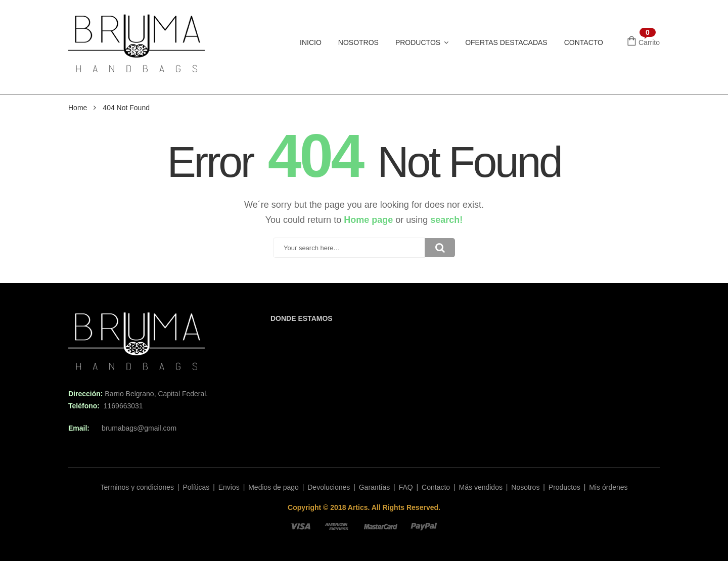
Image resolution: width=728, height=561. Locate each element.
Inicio (311, 42)
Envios (229, 487)
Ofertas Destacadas (506, 42)
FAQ (406, 487)
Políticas (196, 487)
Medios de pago (274, 487)
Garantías (374, 487)
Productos (418, 42)
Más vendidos (481, 487)
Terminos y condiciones (137, 487)
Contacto (584, 42)
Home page (368, 220)
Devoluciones (329, 487)
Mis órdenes (608, 487)
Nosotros (358, 42)
